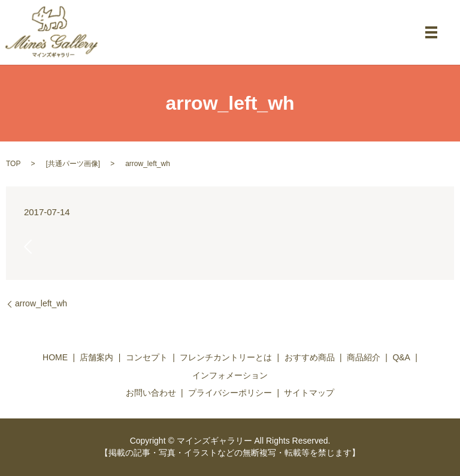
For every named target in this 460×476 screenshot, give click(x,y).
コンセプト (147, 357)
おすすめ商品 (310, 357)
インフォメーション (230, 375)
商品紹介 (364, 357)
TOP (13, 164)
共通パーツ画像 (73, 164)
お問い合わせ (151, 393)
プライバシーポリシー (230, 393)
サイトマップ (309, 393)
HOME (55, 357)
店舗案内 (96, 357)
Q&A (401, 357)
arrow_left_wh (41, 303)
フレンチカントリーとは (226, 357)
